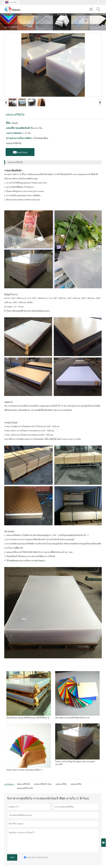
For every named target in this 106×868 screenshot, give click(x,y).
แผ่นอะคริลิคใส (23, 784)
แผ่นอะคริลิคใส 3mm (43, 784)
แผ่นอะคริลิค (61, 784)
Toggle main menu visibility (91, 8)
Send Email (20, 152)
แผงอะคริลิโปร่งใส (25, 788)
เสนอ (12, 857)
